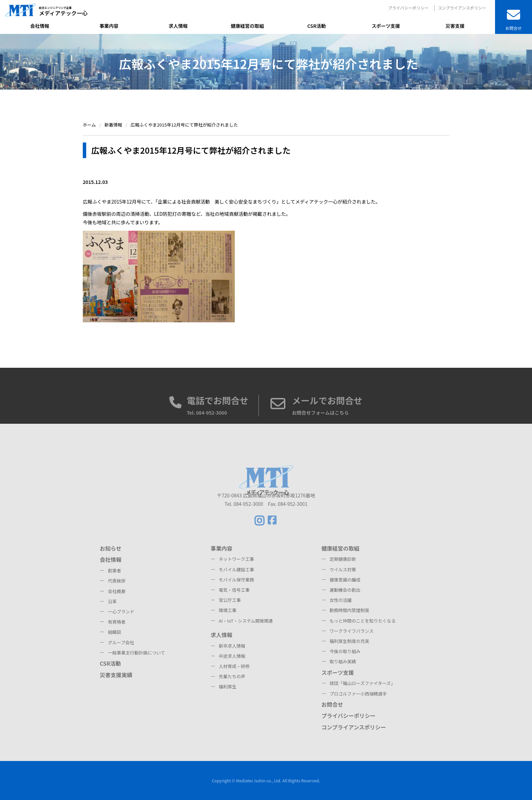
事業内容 (222, 548)
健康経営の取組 (340, 548)
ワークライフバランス (351, 631)
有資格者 (117, 622)
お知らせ (111, 548)
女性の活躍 (340, 600)
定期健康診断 (343, 559)
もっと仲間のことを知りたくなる (363, 621)
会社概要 (117, 591)
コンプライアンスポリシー (462, 8)
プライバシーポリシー (408, 8)
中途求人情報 (232, 656)
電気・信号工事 (234, 590)
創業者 (115, 570)
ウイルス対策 (343, 569)
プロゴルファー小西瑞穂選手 (358, 694)
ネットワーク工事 (236, 559)
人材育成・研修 (234, 666)
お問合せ (332, 704)
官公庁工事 (230, 600)
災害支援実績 (116, 675)
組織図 (115, 632)
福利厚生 (228, 687)
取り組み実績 (343, 661)
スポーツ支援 (338, 672)
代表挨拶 (117, 581)
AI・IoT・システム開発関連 (246, 621)
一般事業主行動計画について (137, 653)
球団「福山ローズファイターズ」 (362, 683)
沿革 (112, 601)
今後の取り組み (345, 651)
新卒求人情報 (232, 646)
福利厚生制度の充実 (349, 641)
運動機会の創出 (345, 590)
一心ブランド (121, 612)
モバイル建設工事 (236, 569)
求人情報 (222, 635)
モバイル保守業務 (236, 580)
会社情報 (111, 559)
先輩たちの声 (232, 676)
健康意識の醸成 (345, 580)
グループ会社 (121, 642)
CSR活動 (110, 663)
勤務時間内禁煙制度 (349, 610)
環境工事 (228, 610)
